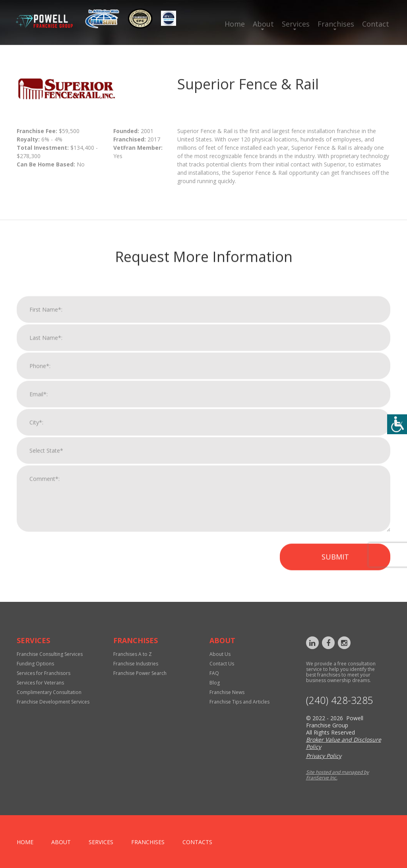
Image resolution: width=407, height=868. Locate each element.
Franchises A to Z (133, 654)
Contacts (197, 842)
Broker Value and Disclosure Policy (344, 743)
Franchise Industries (136, 664)
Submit (335, 566)
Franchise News (227, 692)
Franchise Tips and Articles (239, 702)
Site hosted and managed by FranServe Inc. (337, 775)
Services (296, 24)
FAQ (214, 673)
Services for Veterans (40, 683)
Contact (376, 24)
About (263, 24)
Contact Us (222, 664)
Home (235, 24)
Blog (215, 683)
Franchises (336, 24)
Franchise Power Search (140, 673)
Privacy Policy (324, 756)
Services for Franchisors (44, 673)
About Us (220, 654)
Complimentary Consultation (49, 692)
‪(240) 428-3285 (340, 700)
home (25, 842)
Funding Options (35, 664)
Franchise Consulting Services (50, 654)
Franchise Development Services (53, 702)
